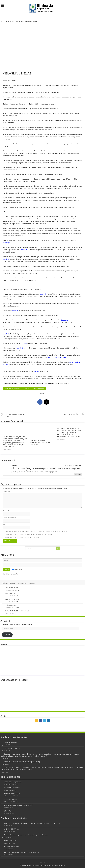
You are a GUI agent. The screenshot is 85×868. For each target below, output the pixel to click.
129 (18, 608)
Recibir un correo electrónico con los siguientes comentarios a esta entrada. (29, 534)
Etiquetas (32, 583)
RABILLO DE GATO (11, 841)
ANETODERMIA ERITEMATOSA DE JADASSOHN (22, 852)
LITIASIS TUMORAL (12, 847)
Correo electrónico (9, 518)
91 (14, 613)
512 (18, 590)
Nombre (6, 511)
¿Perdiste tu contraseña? (11, 574)
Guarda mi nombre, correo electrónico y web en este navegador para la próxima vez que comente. (36, 531)
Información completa (12, 599)
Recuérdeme (17, 570)
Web (4, 524)
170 (17, 596)
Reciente (5, 583)
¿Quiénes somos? (10, 605)
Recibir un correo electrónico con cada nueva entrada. (22, 537)
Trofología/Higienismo (12, 588)
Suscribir (7, 635)
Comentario (7, 491)
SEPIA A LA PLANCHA (12, 748)
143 (18, 602)
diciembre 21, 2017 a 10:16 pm (74, 465)
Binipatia (9, 22)
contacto (37, 372)
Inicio (2, 22)
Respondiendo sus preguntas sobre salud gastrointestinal (26, 835)
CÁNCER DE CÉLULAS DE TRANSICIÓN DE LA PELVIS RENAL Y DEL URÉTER (32, 823)
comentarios (22, 583)
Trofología (7, 243)
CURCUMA (8, 811)
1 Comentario (8, 77)
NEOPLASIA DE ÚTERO (69, 414)
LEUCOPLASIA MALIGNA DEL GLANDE (16, 415)
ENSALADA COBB (10, 742)
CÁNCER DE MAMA (11, 829)
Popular (13, 583)
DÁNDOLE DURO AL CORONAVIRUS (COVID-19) (40, 441)
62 (14, 813)
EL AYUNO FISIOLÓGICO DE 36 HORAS (17, 611)
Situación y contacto (11, 593)
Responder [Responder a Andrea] (78, 474)
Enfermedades (18, 22)
